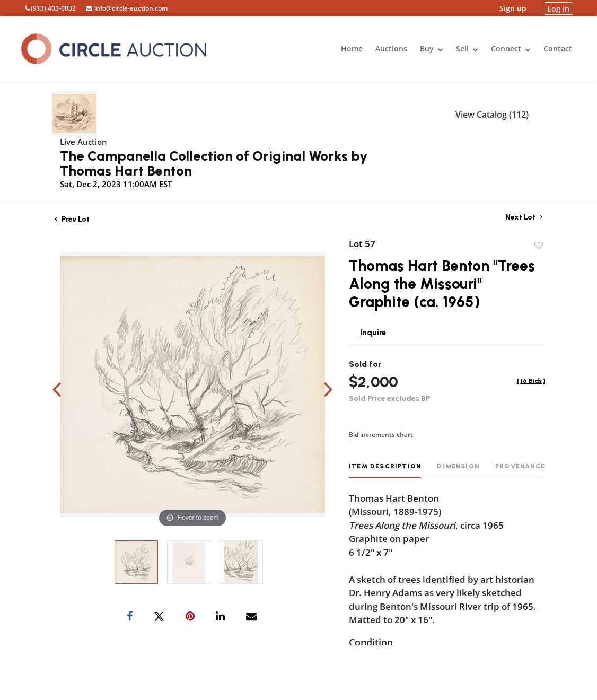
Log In (558, 8)
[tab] (385, 470)
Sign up (513, 8)
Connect (511, 49)
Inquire (373, 332)
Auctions (391, 49)
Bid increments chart (381, 435)
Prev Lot (72, 219)
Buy (432, 49)
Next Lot (524, 217)
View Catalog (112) (492, 115)
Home (352, 49)
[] (531, 381)
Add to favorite (539, 246)
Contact (558, 49)
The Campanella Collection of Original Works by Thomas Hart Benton (214, 163)
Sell (467, 49)
